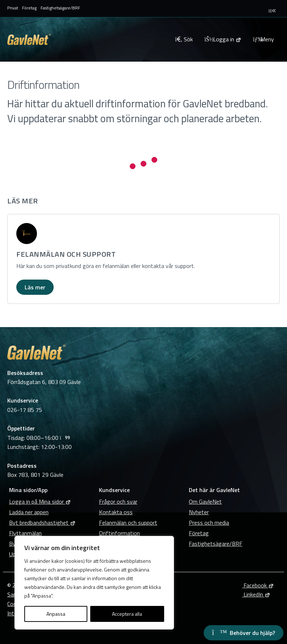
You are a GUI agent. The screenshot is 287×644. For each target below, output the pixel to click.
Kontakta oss (116, 512)
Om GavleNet (205, 501)
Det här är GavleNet (214, 490)
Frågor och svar (118, 501)
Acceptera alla (127, 614)
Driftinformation (119, 533)
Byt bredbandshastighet (42, 523)
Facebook (258, 585)
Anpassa (56, 614)
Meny (263, 39)
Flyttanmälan (25, 533)
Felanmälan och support (128, 523)
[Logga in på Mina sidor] (223, 39)
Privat (13, 8)
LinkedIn (256, 594)
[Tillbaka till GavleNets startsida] (88, 39)
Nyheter (199, 512)
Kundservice (114, 490)
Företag (29, 8)
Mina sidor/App (28, 490)
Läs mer (35, 287)
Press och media (209, 523)
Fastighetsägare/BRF (60, 8)
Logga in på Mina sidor (40, 501)
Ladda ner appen (29, 512)
